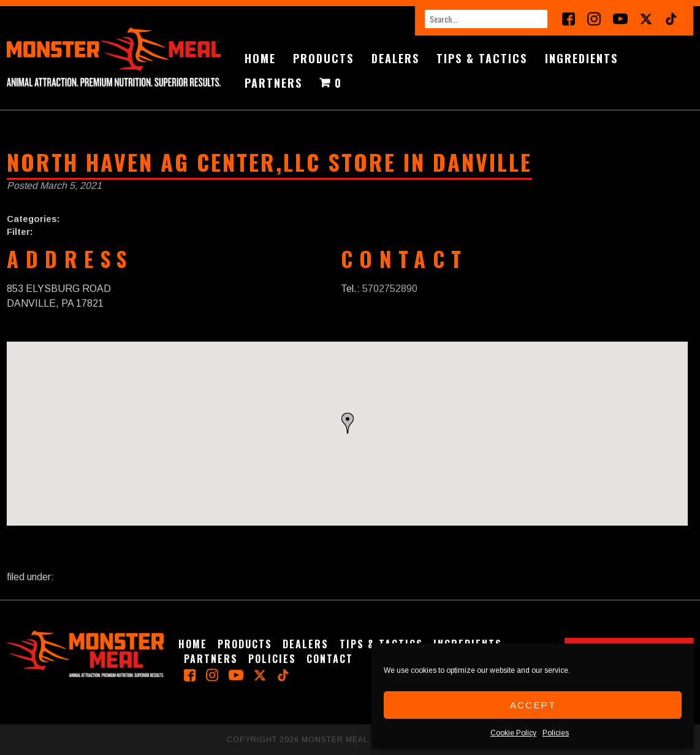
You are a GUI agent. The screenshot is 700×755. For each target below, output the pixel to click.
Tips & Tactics (482, 58)
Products (323, 58)
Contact (330, 659)
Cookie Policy (513, 733)
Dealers (395, 58)
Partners (273, 83)
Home (260, 58)
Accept (533, 705)
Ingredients (581, 58)
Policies (556, 733)
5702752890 (390, 289)
